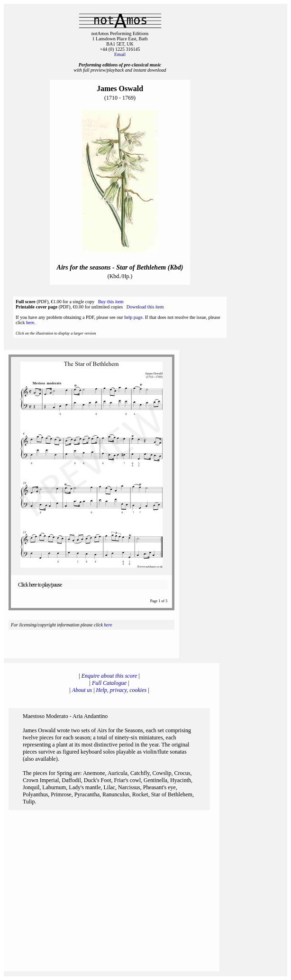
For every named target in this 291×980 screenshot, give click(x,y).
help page (133, 317)
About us (82, 690)
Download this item (145, 307)
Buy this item (111, 302)
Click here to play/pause (40, 585)
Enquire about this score (109, 676)
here (30, 322)
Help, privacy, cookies (122, 690)
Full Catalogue (109, 683)
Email (120, 54)
